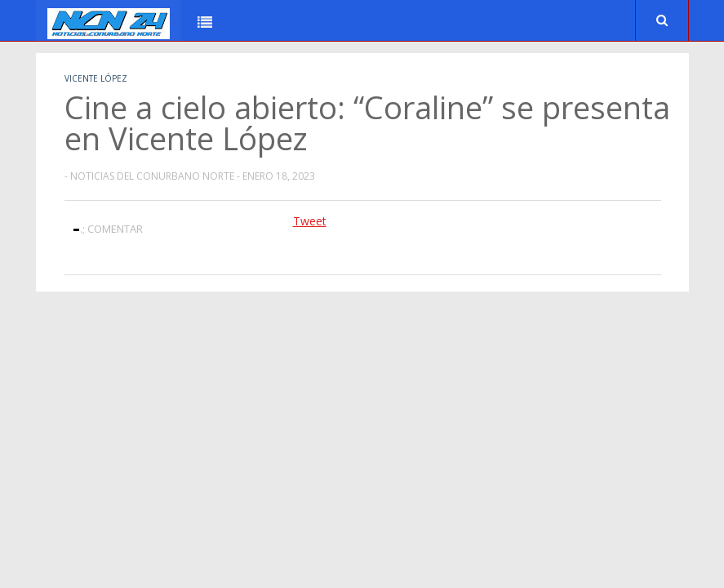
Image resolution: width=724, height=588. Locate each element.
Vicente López (96, 78)
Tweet (310, 221)
